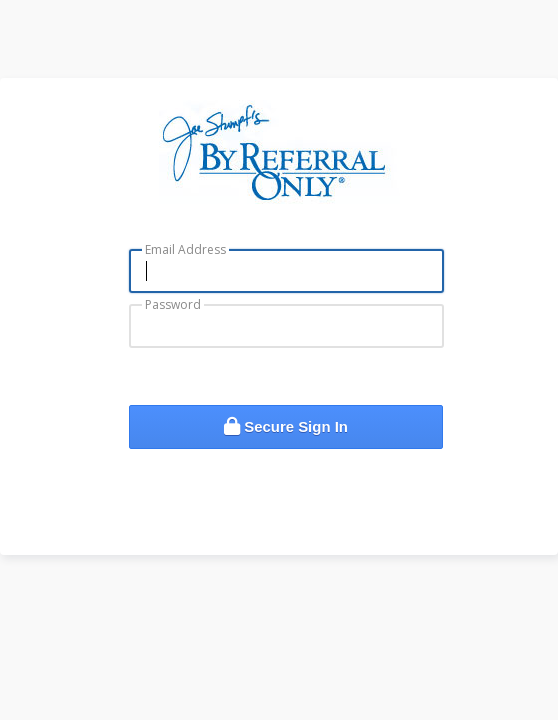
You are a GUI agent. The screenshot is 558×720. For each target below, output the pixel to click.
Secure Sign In (286, 426)
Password (173, 304)
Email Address (185, 249)
